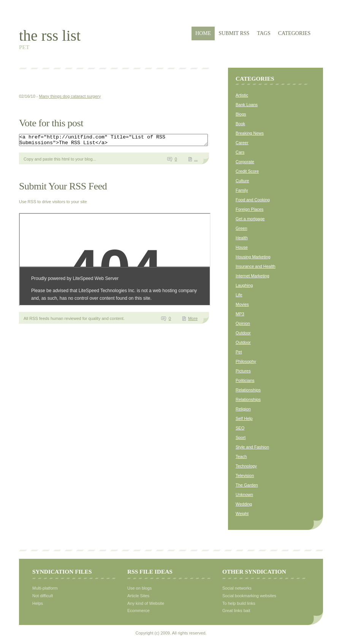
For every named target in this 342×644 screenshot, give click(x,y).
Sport (241, 437)
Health (242, 238)
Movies (242, 304)
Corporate (245, 162)
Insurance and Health (256, 266)
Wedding (244, 504)
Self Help (244, 418)
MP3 (240, 314)
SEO (240, 428)
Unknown (244, 495)
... (196, 161)
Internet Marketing (253, 276)
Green (241, 228)
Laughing (244, 285)
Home (203, 33)
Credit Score (247, 171)
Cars (240, 152)
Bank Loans (247, 105)
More (193, 321)
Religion (243, 409)
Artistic (242, 95)
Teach (241, 456)
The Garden (247, 485)
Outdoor (243, 333)
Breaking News (250, 133)
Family (242, 190)
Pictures (243, 371)
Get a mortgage (250, 219)
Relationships (248, 390)
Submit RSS (234, 33)
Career (242, 143)
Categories (294, 33)
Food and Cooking (253, 200)
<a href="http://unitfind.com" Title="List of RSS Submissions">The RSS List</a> (125, 141)
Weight (242, 514)
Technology (246, 466)
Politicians (245, 380)
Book (240, 124)
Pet (239, 352)
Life (239, 295)
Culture (242, 181)
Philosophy (246, 361)
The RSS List (50, 36)
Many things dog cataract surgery (70, 96)
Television (245, 475)
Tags (264, 33)
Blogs (241, 114)
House (242, 247)
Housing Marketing (253, 257)
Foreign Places (249, 209)
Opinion (243, 323)
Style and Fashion (252, 447)
